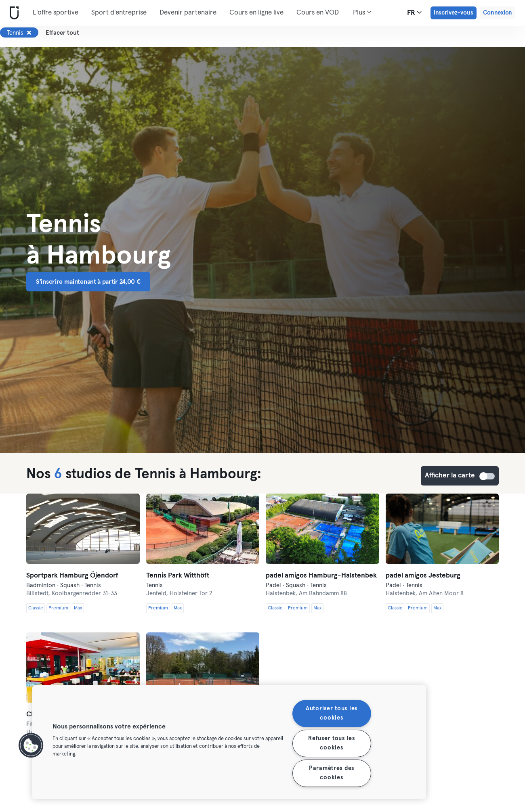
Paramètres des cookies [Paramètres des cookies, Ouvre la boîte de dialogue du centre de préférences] (332, 773)
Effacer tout (62, 33)
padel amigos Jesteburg (423, 576)
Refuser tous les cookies (332, 743)
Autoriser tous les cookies (332, 713)
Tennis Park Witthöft (178, 576)
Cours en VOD (318, 13)
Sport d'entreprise (119, 13)
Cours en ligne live (256, 13)
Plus (362, 12)
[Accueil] (13, 13)
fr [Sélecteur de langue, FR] (414, 13)
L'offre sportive (56, 13)
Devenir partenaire (188, 13)
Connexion (498, 13)
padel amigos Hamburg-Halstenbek (321, 576)
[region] (229, 742)
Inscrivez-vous (454, 13)
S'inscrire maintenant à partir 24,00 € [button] (88, 282)
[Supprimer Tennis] (29, 33)
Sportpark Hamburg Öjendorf (72, 576)
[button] (31, 745)
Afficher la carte (487, 476)
